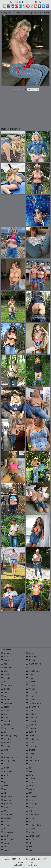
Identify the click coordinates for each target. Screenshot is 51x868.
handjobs (7, 818)
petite (30, 743)
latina (5, 850)
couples (6, 739)
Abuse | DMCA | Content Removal (19, 859)
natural (31, 685)
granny (6, 807)
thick (30, 811)
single (30, 786)
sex (29, 771)
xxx (29, 850)
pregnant (32, 746)
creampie (7, 743)
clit (4, 732)
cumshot (6, 746)
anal (4, 657)
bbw (4, 671)
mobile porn (33, 671)
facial (5, 775)
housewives (8, 832)
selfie (30, 768)
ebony (5, 764)
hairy (5, 811)
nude (30, 696)
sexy (30, 775)
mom (30, 678)
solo (30, 800)
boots (5, 710)
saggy (30, 764)
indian (5, 836)
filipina (5, 786)
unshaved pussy (35, 825)
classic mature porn (11, 728)
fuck (4, 789)
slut (29, 793)
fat (4, 779)
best (4, 682)
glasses (6, 800)
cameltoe (7, 721)
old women (33, 707)
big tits (6, 689)
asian (5, 660)
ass (4, 664)
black (5, 696)
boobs (5, 707)
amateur (6, 653)
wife (29, 847)
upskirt (31, 829)
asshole (6, 667)
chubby (6, 725)
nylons (31, 700)
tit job (30, 818)
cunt (4, 750)
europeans (7, 771)
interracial (7, 840)
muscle (31, 682)
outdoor (31, 714)
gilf (4, 793)
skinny (31, 789)
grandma (7, 804)
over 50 (31, 725)
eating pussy (8, 761)
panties (31, 736)
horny (5, 825)
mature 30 (32, 718)
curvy (5, 753)
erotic (5, 768)
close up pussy (9, 736)
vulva (30, 840)
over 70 (31, 732)
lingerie (31, 660)
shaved (31, 779)
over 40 (31, 721)
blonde (6, 700)
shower (31, 782)
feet (4, 782)
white (30, 843)
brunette (6, 718)
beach (5, 675)
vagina (31, 832)
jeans (5, 843)
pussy (30, 753)
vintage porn (33, 836)
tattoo (30, 807)
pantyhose (32, 739)
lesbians (31, 657)
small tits (32, 796)
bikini (5, 692)
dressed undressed (11, 757)
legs (30, 653)
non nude (32, 692)
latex (5, 847)
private (31, 750)
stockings (32, 804)
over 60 (31, 728)
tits (29, 822)
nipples (31, 689)
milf (29, 667)
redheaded (33, 761)
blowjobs (7, 703)
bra (4, 714)
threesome (32, 814)
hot (4, 829)
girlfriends (7, 796)
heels (5, 822)
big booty (7, 685)
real (29, 757)
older (30, 710)
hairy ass (7, 814)
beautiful (6, 678)
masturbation (34, 664)
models (31, 675)
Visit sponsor (33, 90)
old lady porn (34, 703)
